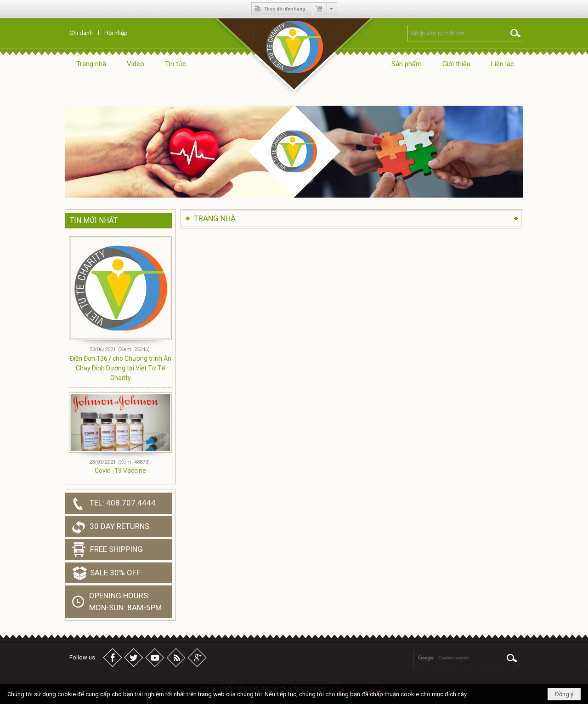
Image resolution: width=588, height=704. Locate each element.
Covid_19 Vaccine (120, 471)
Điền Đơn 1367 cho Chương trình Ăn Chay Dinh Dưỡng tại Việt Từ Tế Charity (121, 368)
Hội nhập (116, 33)
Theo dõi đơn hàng (278, 9)
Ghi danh (81, 33)
